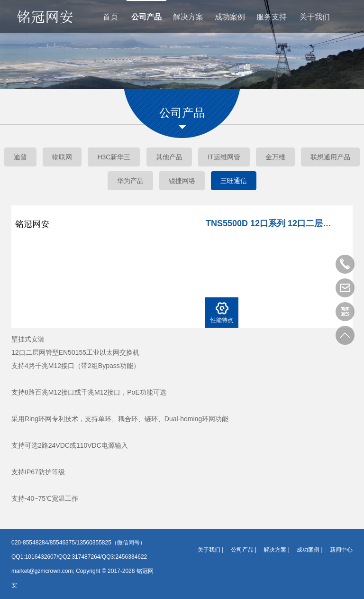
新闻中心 (341, 550)
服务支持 (272, 17)
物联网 (62, 157)
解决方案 (188, 17)
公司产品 (146, 17)
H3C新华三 (114, 157)
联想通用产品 (330, 157)
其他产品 (169, 157)
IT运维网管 (224, 157)
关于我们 (315, 17)
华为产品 (130, 181)
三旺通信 (234, 181)
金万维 (275, 157)
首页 (110, 17)
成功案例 (230, 17)
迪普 (20, 157)
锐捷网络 (182, 181)
